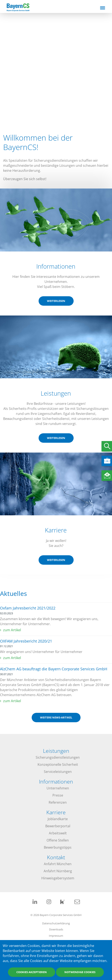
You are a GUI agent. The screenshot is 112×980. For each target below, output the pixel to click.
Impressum (56, 936)
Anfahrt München (58, 864)
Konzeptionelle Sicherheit (58, 765)
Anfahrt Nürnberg (58, 871)
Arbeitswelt (58, 833)
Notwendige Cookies (80, 972)
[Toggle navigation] (103, 8)
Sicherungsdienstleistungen (58, 757)
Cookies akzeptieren (32, 972)
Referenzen (58, 802)
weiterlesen (56, 301)
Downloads (56, 929)
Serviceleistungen (58, 772)
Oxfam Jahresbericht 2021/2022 (28, 608)
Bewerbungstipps (58, 847)
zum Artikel (12, 630)
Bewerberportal (58, 826)
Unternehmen (58, 788)
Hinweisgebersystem (58, 878)
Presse (58, 795)
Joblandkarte (58, 819)
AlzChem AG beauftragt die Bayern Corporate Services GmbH (54, 669)
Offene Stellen (58, 840)
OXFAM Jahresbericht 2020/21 (26, 641)
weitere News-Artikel (56, 717)
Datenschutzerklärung (56, 923)
